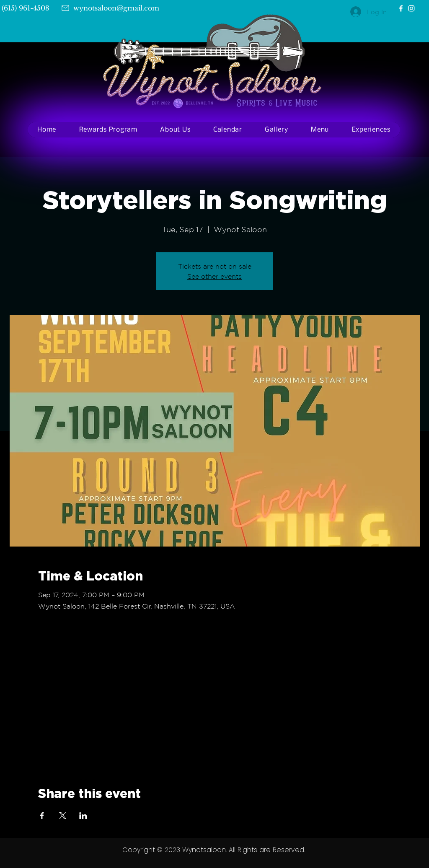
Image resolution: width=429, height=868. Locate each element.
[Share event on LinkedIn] (83, 816)
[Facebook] (401, 8)
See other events (214, 276)
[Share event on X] (63, 816)
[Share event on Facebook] (42, 816)
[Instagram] (411, 8)
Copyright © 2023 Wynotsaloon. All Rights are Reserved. (214, 850)
